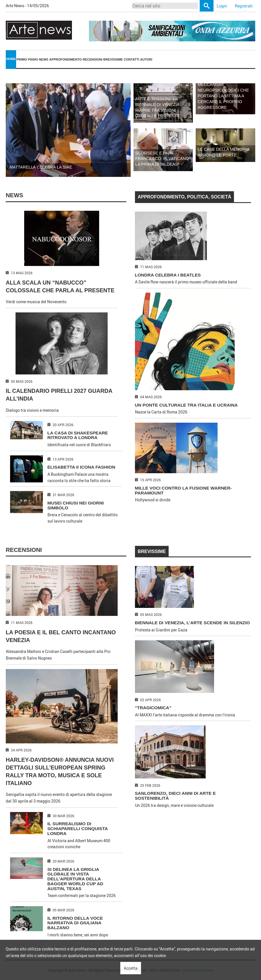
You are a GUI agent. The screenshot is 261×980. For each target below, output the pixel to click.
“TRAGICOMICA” (153, 708)
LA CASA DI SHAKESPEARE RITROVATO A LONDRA (78, 435)
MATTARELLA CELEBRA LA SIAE (41, 167)
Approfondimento (65, 59)
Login (222, 6)
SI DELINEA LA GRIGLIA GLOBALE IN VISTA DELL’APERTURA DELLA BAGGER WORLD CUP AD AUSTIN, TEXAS (75, 879)
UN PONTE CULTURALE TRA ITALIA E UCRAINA (186, 405)
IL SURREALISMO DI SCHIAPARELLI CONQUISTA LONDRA (78, 829)
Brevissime (113, 59)
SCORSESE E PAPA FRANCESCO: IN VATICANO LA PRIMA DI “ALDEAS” (162, 159)
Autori (146, 59)
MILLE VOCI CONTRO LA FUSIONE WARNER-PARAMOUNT (183, 490)
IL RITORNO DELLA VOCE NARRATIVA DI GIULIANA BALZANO (75, 923)
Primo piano (27, 59)
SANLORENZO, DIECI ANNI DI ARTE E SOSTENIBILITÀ (175, 796)
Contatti (132, 59)
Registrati (244, 6)
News (44, 59)
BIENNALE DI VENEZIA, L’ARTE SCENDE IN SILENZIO (193, 623)
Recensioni (92, 59)
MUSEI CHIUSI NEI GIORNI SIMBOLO (76, 505)
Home (11, 59)
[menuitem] (11, 60)
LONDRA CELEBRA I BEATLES (168, 275)
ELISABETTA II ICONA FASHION (81, 467)
